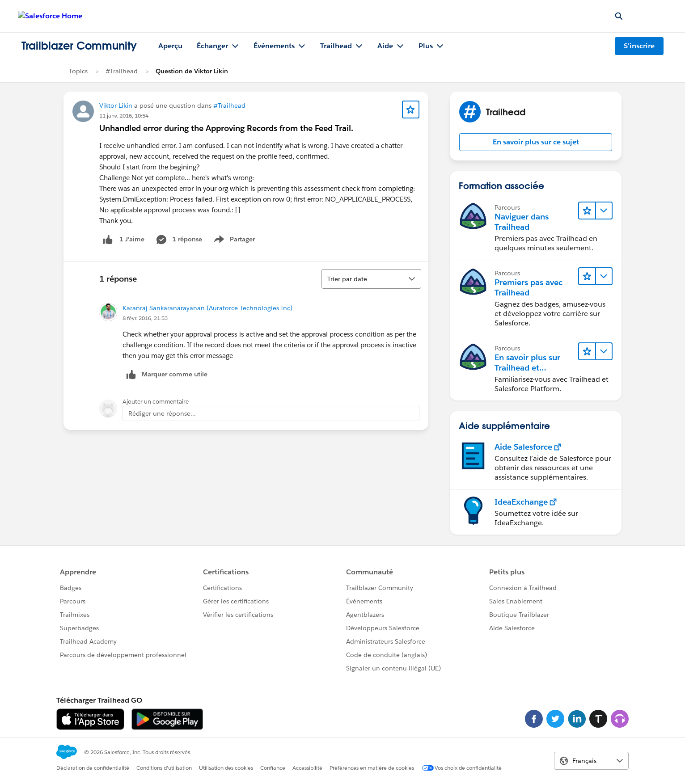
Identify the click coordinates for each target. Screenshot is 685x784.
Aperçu (170, 46)
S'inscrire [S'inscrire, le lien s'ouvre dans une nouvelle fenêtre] (639, 46)
